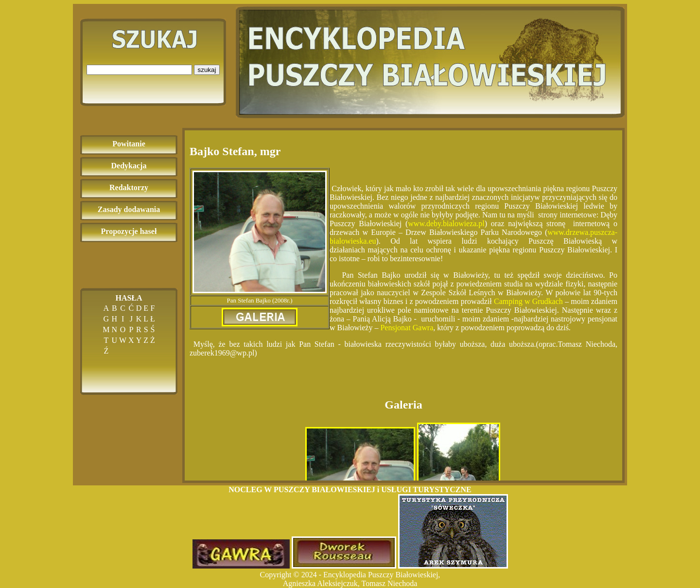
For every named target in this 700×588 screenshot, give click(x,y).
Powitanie (129, 144)
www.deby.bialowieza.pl (446, 223)
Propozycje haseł (129, 231)
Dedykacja (129, 166)
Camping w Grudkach (528, 301)
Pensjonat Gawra (407, 328)
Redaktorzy (129, 187)
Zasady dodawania (129, 209)
